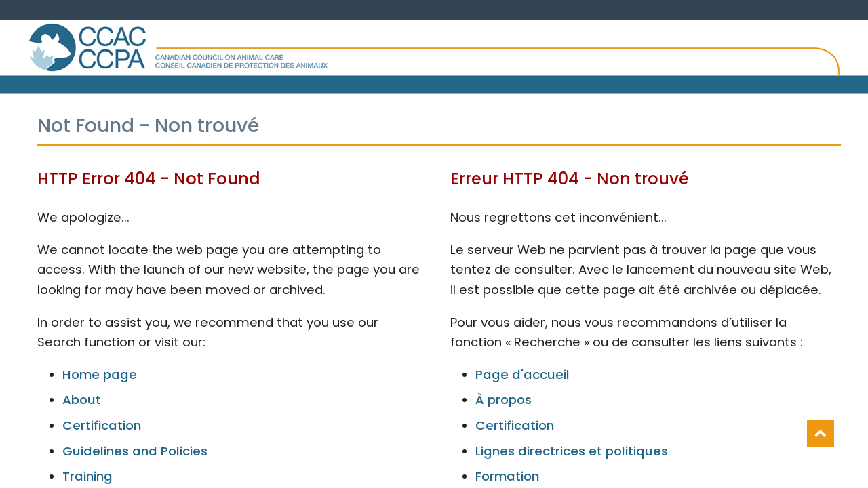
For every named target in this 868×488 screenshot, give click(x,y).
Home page (100, 374)
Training (87, 476)
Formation (507, 476)
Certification (102, 425)
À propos (504, 400)
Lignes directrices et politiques (572, 451)
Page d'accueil (522, 374)
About (82, 400)
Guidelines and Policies (135, 451)
